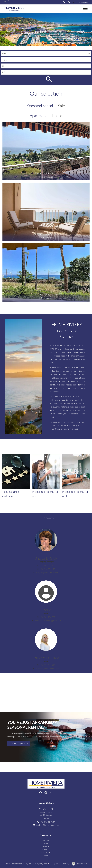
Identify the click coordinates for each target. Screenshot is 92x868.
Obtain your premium (19, 743)
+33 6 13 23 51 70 (48, 569)
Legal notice (29, 863)
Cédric (46, 610)
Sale (61, 106)
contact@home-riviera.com (48, 825)
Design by (82, 863)
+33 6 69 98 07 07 (48, 617)
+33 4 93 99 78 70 (48, 566)
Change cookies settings (60, 863)
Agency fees (42, 863)
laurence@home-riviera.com (48, 669)
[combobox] (46, 54)
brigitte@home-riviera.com (48, 572)
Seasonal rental (40, 106)
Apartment (38, 115)
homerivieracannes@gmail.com (48, 620)
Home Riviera (46, 803)
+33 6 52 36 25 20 (48, 665)
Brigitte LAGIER (46, 558)
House (57, 115)
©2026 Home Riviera (13, 864)
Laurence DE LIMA (46, 658)
